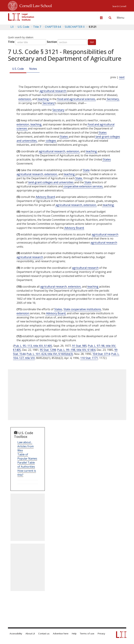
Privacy (101, 634)
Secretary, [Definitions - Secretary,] (113, 99)
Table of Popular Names (27, 456)
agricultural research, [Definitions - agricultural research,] (69, 205)
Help (74, 634)
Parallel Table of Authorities (26, 465)
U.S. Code (18, 69)
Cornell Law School (35, 5)
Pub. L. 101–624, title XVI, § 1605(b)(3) (50, 354)
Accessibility (16, 634)
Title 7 (37, 27)
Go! (92, 42)
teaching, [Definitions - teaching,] (36, 124)
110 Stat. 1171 (89, 358)
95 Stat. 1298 (48, 350)
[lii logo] (21, 17)
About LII (30, 634)
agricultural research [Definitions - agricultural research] (53, 91)
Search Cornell (119, 6)
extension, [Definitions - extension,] (25, 99)
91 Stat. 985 (79, 346)
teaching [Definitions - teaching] (43, 99)
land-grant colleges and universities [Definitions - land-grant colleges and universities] (51, 182)
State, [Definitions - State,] (79, 178)
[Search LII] (110, 18)
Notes (33, 69)
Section (52, 42)
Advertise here (61, 634)
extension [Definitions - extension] (23, 124)
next (122, 77)
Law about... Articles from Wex (26, 446)
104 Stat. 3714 (101, 354)
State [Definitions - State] (86, 170)
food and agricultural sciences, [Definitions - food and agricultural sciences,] (76, 99)
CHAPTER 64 (53, 27)
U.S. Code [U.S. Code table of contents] (23, 27)
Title (11, 42)
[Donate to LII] (101, 18)
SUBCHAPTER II (75, 27)
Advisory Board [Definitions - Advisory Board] (45, 197)
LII (12, 27)
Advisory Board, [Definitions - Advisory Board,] (56, 313)
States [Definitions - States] (102, 133)
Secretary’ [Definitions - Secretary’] (48, 103)
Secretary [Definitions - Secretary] (58, 110)
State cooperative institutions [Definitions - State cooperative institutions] (82, 309)
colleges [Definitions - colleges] (51, 141)
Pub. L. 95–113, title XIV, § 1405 (33, 346)
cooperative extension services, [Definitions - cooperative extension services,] (83, 186)
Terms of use (87, 634)
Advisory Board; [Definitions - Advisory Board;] (74, 228)
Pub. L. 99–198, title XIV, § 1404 (76, 350)
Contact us (44, 634)
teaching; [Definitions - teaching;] (108, 205)
